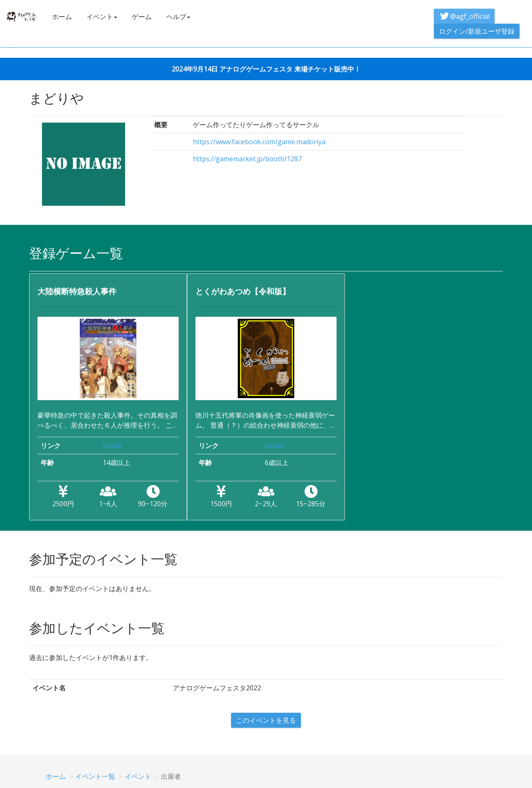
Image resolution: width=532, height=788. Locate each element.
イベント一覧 (95, 776)
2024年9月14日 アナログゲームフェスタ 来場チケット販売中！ (266, 69)
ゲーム (142, 17)
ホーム (62, 17)
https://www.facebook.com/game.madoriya (259, 142)
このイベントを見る (266, 720)
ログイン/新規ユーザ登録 (477, 31)
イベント (138, 776)
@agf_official (464, 16)
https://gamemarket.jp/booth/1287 (247, 159)
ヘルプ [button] (178, 17)
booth (112, 446)
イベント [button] (102, 17)
